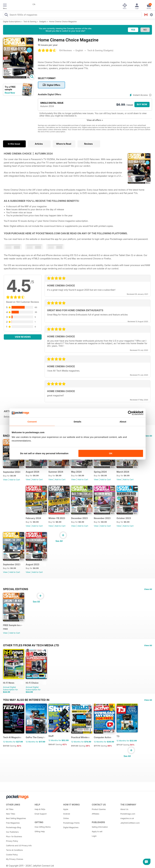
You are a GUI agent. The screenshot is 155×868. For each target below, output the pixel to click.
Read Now (10, 93)
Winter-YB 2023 (57, 518)
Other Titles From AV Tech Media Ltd (31, 645)
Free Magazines (13, 823)
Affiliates (95, 814)
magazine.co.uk (127, 818)
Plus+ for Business (14, 836)
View (5, 480)
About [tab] (123, 422)
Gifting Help (40, 831)
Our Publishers (12, 832)
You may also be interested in (26, 700)
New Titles (11, 814)
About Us (124, 809)
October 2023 (124, 518)
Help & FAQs (40, 809)
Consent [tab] (32, 422)
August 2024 (32, 472)
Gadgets (43, 22)
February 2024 (33, 518)
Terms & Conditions (14, 850)
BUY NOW (142, 104)
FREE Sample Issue (13, 625)
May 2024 (76, 472)
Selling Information (100, 827)
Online (66, 818)
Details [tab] (77, 422)
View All (148, 436)
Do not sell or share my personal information (44, 453)
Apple (66, 809)
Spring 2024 (100, 472)
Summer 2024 (56, 472)
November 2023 (102, 518)
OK (111, 453)
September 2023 (12, 564)
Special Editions (16, 589)
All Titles (10, 809)
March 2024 (123, 472)
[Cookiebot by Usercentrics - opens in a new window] (130, 413)
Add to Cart (15, 480)
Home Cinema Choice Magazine (63, 22)
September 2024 (12, 472)
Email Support (41, 814)
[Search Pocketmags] (6, 15)
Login (94, 836)
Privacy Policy (12, 841)
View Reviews (23, 337)
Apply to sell (97, 831)
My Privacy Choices (15, 859)
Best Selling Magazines (16, 818)
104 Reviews (65, 50)
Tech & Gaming (30, 22)
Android (67, 814)
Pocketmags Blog (14, 827)
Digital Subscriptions (12, 22)
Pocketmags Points (71, 823)
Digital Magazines (71, 827)
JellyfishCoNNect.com (130, 823)
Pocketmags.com (128, 814)
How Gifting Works (43, 827)
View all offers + (95, 120)
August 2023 (32, 564)
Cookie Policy (12, 855)
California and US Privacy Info (19, 846)
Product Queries (99, 809)
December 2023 (79, 518)
